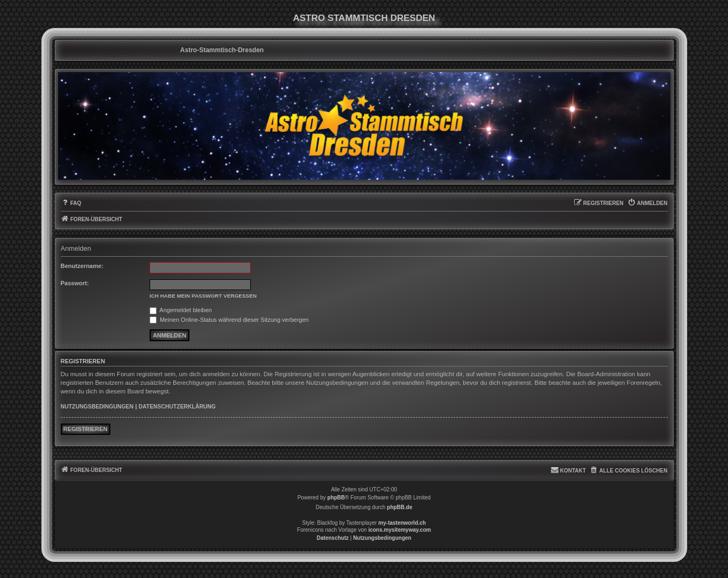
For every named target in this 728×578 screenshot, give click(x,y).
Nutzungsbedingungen (97, 407)
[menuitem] (71, 203)
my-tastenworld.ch (402, 523)
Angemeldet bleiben (181, 310)
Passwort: (75, 283)
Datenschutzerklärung (177, 407)
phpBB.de (400, 507)
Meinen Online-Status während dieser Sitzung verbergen (229, 320)
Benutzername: (82, 266)
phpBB (336, 498)
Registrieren (86, 429)
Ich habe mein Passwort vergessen (203, 296)
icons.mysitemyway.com (400, 530)
